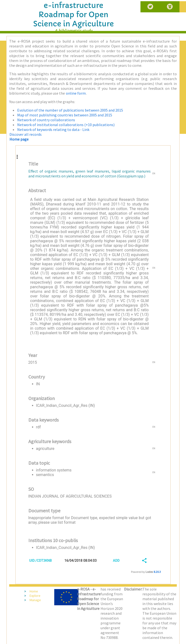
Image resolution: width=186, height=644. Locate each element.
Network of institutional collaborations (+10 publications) (66, 125)
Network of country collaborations (46, 120)
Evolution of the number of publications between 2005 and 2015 (70, 110)
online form (76, 93)
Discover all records (26, 134)
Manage (35, 600)
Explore (35, 596)
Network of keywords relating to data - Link (53, 129)
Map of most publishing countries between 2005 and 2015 (65, 115)
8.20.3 (157, 572)
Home (34, 591)
